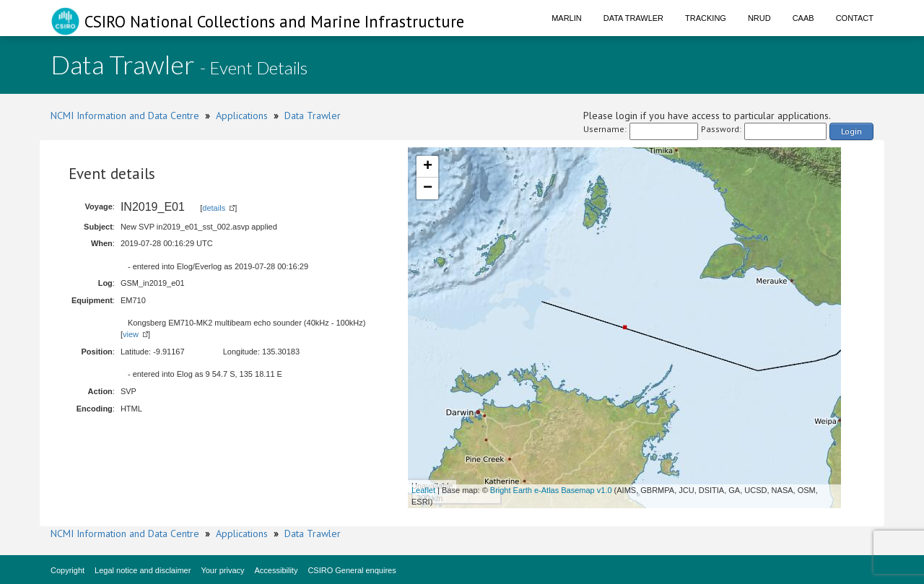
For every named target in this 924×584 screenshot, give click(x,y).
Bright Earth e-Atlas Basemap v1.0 (551, 490)
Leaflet (423, 490)
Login (851, 131)
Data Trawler (633, 18)
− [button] (428, 188)
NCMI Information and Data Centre (125, 116)
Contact (855, 18)
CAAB (803, 18)
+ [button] (428, 167)
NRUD (759, 18)
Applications (242, 116)
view (131, 334)
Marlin (567, 18)
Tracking (706, 18)
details (214, 208)
